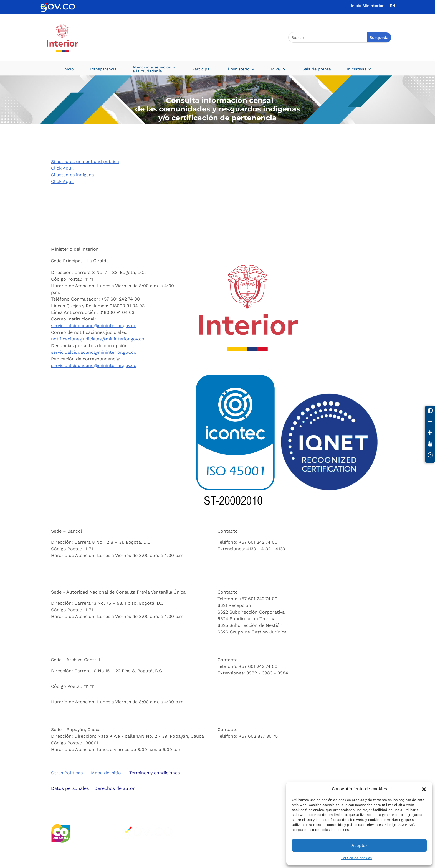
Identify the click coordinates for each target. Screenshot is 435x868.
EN (392, 6)
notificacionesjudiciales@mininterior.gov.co (98, 339)
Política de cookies (356, 858)
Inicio (68, 69)
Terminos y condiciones (155, 772)
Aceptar (359, 846)
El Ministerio (237, 69)
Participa (201, 69)
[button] (424, 789)
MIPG (276, 69)
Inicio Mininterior (367, 6)
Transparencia (103, 69)
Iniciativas (357, 69)
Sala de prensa (317, 69)
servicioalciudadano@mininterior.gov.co (94, 325)
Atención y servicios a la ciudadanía (152, 69)
